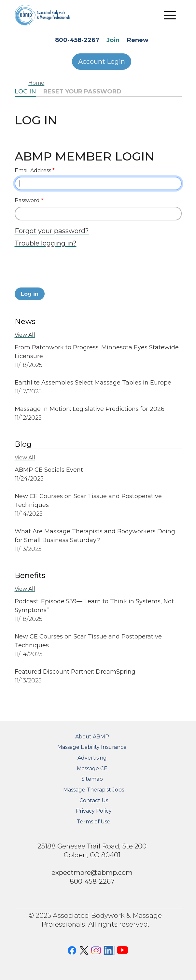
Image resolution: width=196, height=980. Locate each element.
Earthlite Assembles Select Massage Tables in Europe (93, 383)
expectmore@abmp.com (92, 872)
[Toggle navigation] (170, 15)
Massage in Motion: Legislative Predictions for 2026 (90, 409)
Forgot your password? (52, 231)
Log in (25, 91)
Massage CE (92, 769)
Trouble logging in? (46, 243)
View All (25, 335)
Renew (138, 40)
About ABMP (92, 737)
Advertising (92, 758)
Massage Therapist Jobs (94, 790)
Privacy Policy (94, 811)
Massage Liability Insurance (92, 747)
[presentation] (64, 269)
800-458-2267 (77, 40)
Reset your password (82, 91)
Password (27, 200)
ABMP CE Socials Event (49, 470)
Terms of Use (94, 822)
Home (36, 83)
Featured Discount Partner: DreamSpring (76, 672)
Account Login (102, 62)
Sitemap (92, 779)
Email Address (33, 170)
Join (113, 40)
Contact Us (94, 800)
